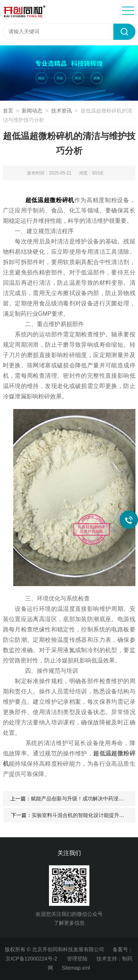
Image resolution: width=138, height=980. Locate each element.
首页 (8, 111)
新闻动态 (32, 111)
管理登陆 (77, 959)
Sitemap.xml (76, 968)
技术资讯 (61, 111)
